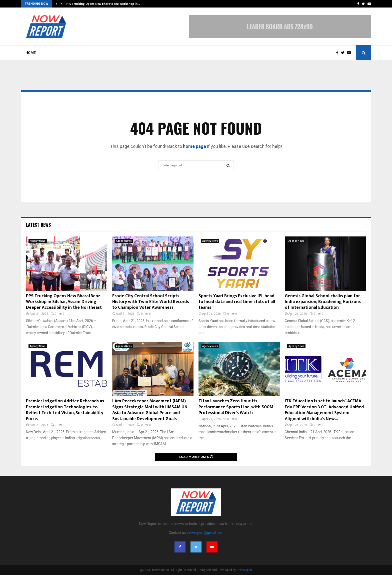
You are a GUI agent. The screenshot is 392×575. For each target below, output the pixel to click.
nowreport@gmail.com (205, 533)
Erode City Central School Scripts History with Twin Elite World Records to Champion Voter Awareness (151, 302)
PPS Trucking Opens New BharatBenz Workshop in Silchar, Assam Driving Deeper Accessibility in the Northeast (64, 302)
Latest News (38, 225)
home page (194, 146)
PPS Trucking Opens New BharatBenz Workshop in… (103, 4)
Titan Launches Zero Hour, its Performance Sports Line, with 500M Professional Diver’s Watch (236, 407)
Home (31, 53)
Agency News (38, 241)
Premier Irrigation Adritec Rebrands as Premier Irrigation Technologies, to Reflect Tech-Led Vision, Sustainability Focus (65, 410)
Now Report (244, 570)
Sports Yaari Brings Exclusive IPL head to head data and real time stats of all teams (237, 302)
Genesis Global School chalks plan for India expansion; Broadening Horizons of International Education (323, 302)
